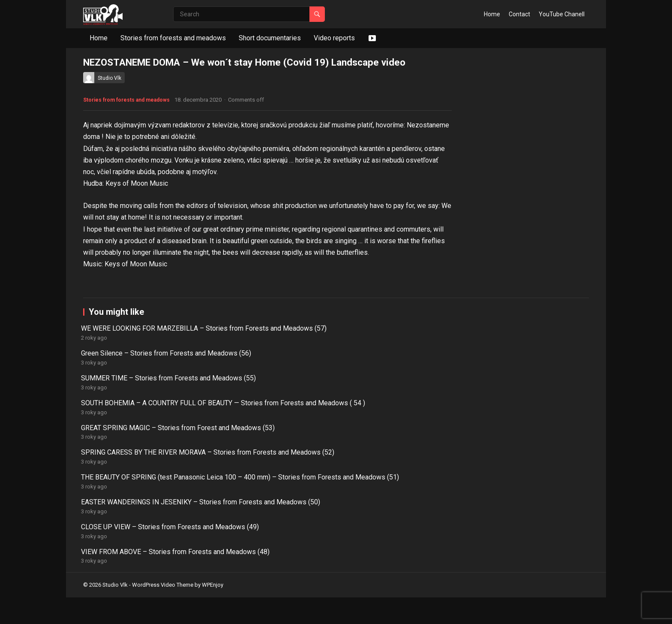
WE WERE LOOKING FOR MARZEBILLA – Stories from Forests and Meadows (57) (126, 545)
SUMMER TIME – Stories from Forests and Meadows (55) (333, 540)
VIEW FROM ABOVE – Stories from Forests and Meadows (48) (540, 574)
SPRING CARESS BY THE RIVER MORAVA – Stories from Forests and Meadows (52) (132, 579)
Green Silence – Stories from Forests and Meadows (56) (229, 540)
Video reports (334, 38)
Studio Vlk (109, 78)
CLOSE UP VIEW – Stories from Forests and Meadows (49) (436, 574)
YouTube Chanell (562, 14)
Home (492, 14)
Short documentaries (270, 38)
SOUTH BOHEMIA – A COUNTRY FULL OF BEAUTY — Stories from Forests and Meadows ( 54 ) (438, 549)
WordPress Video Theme (163, 612)
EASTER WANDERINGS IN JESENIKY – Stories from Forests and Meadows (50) (328, 579)
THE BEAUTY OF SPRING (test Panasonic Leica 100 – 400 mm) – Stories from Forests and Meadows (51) (234, 583)
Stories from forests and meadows (173, 38)
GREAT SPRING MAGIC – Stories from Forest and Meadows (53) (529, 545)
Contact (519, 14)
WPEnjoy (213, 612)
